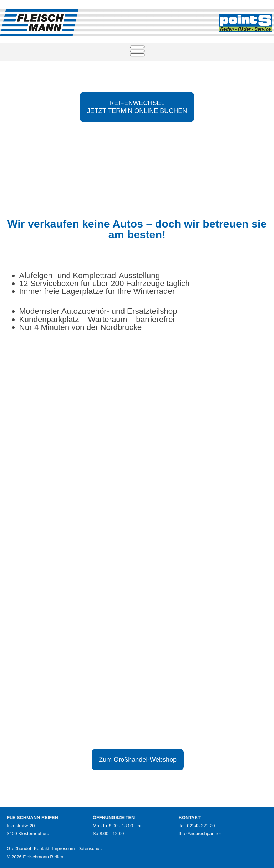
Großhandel (19, 849)
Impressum (63, 849)
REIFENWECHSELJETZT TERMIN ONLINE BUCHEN (137, 107)
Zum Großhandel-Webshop (138, 760)
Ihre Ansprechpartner (200, 834)
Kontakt (42, 849)
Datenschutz (90, 849)
